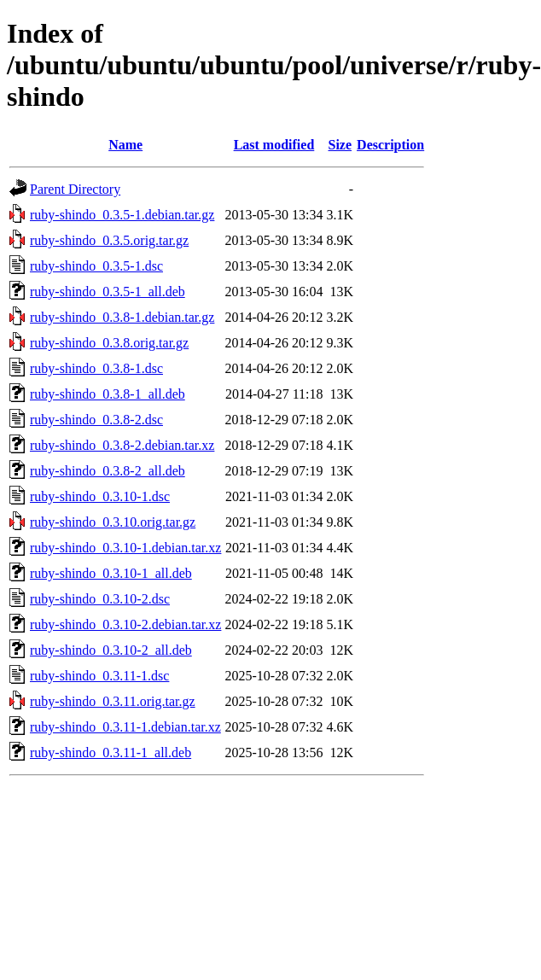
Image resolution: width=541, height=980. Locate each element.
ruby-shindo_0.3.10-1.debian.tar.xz (125, 548)
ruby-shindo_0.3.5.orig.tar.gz (109, 240)
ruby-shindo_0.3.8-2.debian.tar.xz (122, 445)
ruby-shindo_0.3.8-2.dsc (96, 420)
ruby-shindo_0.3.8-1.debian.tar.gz (122, 317)
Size (340, 145)
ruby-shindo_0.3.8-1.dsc (96, 368)
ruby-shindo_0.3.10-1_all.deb (111, 573)
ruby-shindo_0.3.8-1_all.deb (108, 394)
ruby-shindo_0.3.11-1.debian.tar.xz (125, 727)
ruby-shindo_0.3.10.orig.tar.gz (113, 522)
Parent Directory (75, 189)
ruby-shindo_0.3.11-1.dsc (99, 676)
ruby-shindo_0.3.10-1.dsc (100, 496)
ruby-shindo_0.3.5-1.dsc (96, 266)
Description (390, 145)
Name (125, 145)
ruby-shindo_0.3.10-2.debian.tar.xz (125, 624)
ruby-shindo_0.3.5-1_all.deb (108, 292)
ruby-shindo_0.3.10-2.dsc (100, 599)
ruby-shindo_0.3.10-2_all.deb (111, 650)
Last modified (274, 145)
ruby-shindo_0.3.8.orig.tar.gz (109, 343)
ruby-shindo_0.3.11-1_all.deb (111, 752)
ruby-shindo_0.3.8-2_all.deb (108, 471)
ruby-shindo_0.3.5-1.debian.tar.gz (122, 215)
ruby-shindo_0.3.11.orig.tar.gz (113, 701)
